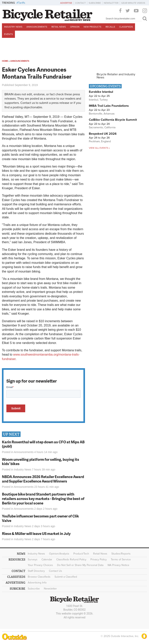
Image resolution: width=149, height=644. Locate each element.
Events (8, 34)
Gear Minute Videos (133, 3)
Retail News (59, 27)
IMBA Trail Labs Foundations (109, 106)
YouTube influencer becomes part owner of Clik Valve (40, 518)
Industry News (13, 27)
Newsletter (111, 3)
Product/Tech (81, 554)
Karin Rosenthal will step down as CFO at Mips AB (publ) (43, 444)
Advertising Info (37, 583)
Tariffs (22, 3)
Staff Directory (36, 571)
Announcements (37, 27)
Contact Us (55, 571)
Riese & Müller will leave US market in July (36, 533)
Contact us (28, 103)
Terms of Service (121, 559)
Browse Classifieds (39, 577)
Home (5, 61)
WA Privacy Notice (118, 565)
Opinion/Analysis (59, 554)
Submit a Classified (66, 577)
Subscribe (95, 3)
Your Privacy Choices (40, 565)
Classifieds (126, 27)
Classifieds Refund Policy (71, 559)
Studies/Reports (121, 554)
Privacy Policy (99, 559)
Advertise (66, 3)
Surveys (33, 559)
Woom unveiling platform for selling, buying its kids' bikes (41, 462)
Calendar (47, 559)
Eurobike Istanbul (101, 92)
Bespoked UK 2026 (103, 134)
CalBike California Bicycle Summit (113, 120)
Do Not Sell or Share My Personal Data (80, 565)
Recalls (110, 27)
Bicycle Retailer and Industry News (116, 76)
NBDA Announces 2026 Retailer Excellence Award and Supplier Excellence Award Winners (43, 479)
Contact (80, 3)
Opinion (75, 27)
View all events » (99, 148)
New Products (92, 27)
